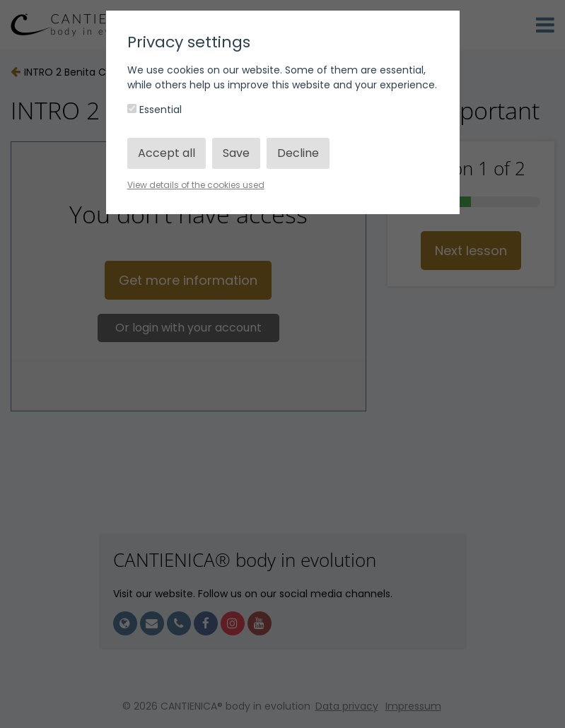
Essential (155, 110)
